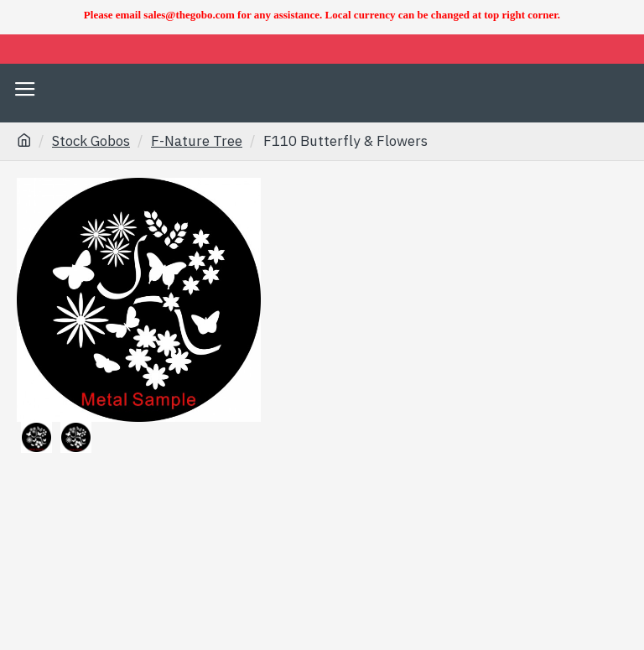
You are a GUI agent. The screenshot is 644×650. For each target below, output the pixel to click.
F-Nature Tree (197, 141)
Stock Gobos (91, 141)
